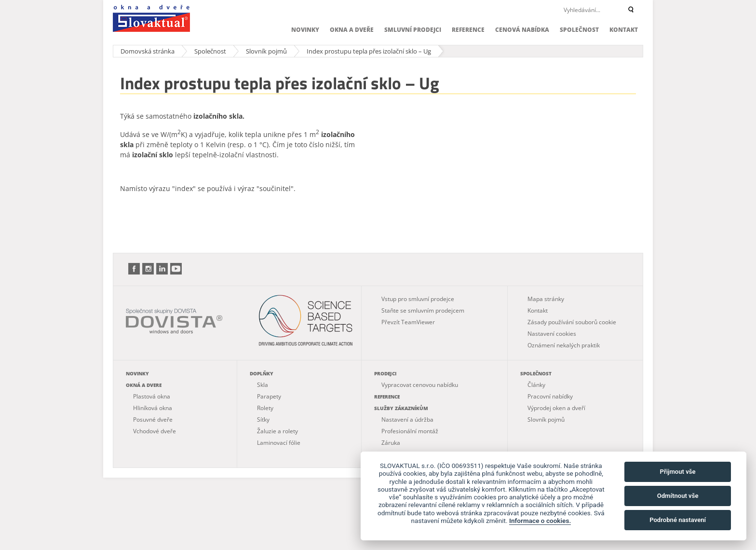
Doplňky (262, 373)
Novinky (305, 30)
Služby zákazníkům (401, 408)
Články (536, 385)
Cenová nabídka (522, 30)
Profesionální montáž (410, 431)
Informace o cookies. (540, 521)
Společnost (579, 30)
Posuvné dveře (153, 419)
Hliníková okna (153, 408)
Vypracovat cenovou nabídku (420, 385)
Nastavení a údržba (407, 419)
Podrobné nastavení (678, 520)
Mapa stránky (546, 299)
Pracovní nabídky (550, 396)
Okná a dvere (144, 385)
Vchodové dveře (155, 431)
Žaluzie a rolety (277, 431)
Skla (263, 385)
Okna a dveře (352, 30)
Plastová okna (152, 396)
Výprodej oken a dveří (556, 408)
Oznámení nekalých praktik (564, 345)
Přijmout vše (678, 472)
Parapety (269, 396)
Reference (468, 30)
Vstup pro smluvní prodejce (418, 299)
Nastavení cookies (552, 334)
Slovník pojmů (266, 51)
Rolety (265, 408)
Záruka (391, 443)
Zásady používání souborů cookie (572, 322)
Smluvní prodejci (413, 30)
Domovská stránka (148, 51)
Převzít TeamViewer (408, 322)
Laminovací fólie (279, 443)
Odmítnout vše (678, 496)
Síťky (263, 419)
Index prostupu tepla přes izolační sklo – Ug (369, 51)
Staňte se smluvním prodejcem (423, 310)
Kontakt (624, 30)
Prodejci (385, 373)
